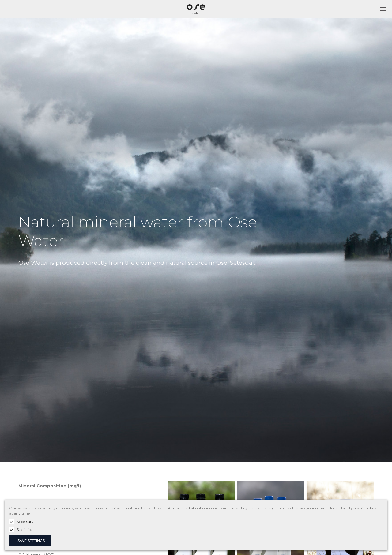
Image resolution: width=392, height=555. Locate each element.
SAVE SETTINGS (31, 541)
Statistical (25, 529)
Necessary (25, 521)
